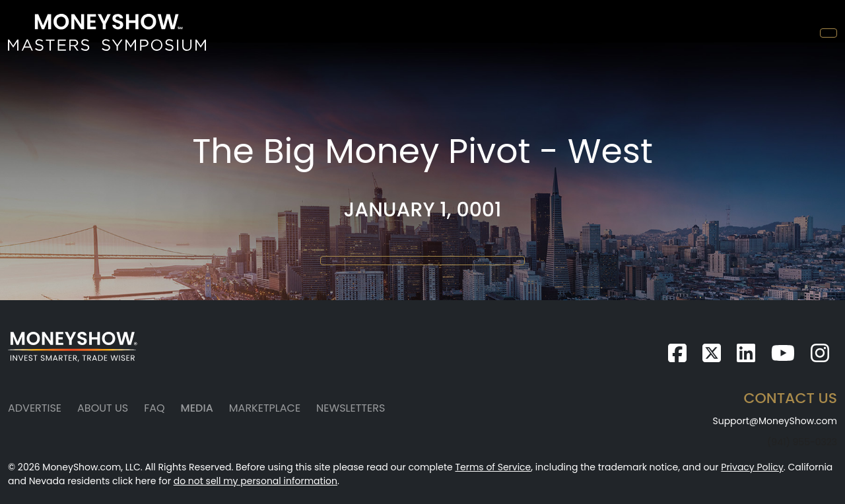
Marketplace (265, 408)
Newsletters (351, 408)
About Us (103, 408)
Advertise (35, 408)
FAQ (154, 408)
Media (197, 408)
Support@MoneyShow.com (775, 421)
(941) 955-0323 (802, 442)
